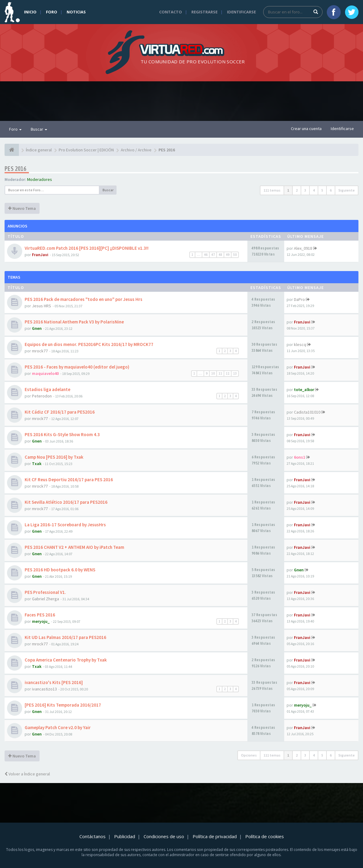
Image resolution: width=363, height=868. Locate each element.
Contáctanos (92, 836)
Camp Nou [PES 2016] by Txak (54, 457)
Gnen (37, 328)
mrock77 (40, 351)
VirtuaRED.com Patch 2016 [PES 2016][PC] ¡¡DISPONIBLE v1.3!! (87, 248)
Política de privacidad (215, 836)
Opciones (249, 755)
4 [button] (314, 190)
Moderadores (40, 179)
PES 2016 (15, 169)
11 (220, 373)
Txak (37, 464)
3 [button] (305, 190)
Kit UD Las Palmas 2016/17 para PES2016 (65, 637)
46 (206, 255)
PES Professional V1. (45, 592)
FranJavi (40, 255)
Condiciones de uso (164, 836)
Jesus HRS (42, 306)
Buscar (39, 129)
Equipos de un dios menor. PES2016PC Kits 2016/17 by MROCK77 (89, 344)
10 (213, 373)
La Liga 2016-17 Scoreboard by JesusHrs (65, 525)
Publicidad (125, 836)
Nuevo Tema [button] (22, 208)
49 (228, 255)
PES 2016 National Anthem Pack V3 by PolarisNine (74, 322)
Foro (52, 12)
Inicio (30, 12)
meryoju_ (41, 621)
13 (235, 373)
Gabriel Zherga (45, 599)
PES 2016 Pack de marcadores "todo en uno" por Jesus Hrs (84, 299)
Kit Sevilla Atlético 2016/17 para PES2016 (66, 502)
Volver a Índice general (27, 774)
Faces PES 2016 (40, 615)
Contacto (171, 12)
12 (228, 373)
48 (220, 255)
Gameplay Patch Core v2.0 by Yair (58, 727)
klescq (300, 344)
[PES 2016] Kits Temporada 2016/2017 (63, 705)
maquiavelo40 (45, 373)
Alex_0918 (303, 248)
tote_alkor (304, 390)
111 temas (272, 190)
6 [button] (331, 190)
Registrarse (204, 12)
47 (213, 255)
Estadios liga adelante (47, 389)
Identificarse (241, 12)
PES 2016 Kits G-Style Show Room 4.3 (62, 434)
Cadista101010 (307, 412)
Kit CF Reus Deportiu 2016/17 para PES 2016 (69, 480)
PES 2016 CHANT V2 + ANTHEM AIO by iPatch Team (74, 547)
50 (235, 255)
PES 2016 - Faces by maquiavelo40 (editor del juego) (77, 367)
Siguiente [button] (347, 190)
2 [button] (297, 190)
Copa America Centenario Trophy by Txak (66, 660)
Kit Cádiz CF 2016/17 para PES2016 (60, 412)
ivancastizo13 (44, 689)
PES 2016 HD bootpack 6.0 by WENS (60, 570)
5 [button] (322, 190)
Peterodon (42, 396)
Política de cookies (265, 836)
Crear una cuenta (306, 129)
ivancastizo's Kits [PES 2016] (54, 682)
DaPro (299, 299)
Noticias (76, 12)
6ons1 (300, 457)
